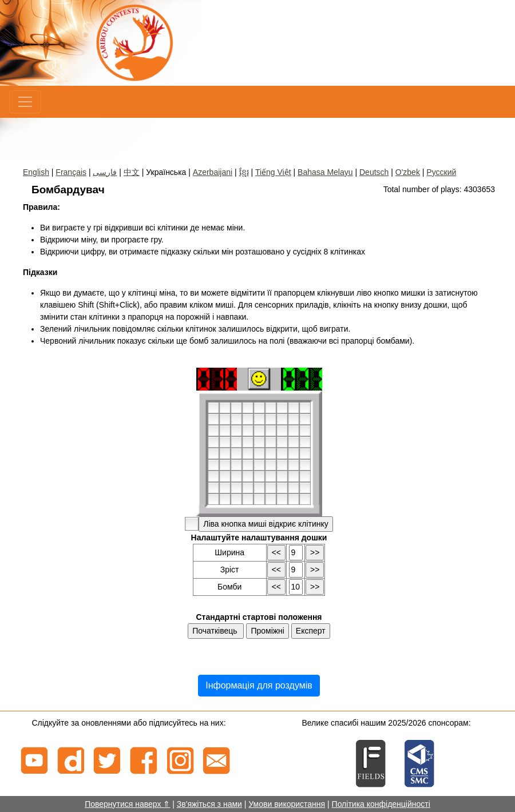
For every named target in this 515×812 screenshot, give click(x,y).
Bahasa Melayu (325, 172)
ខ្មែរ (244, 172)
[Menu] (25, 102)
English (36, 172)
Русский (441, 172)
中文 (132, 172)
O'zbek (408, 172)
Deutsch (374, 172)
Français (71, 172)
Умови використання (287, 804)
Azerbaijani (213, 172)
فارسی (105, 172)
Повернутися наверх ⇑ (127, 804)
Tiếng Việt (273, 172)
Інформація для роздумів (259, 685)
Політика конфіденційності (381, 804)
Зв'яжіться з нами (209, 804)
